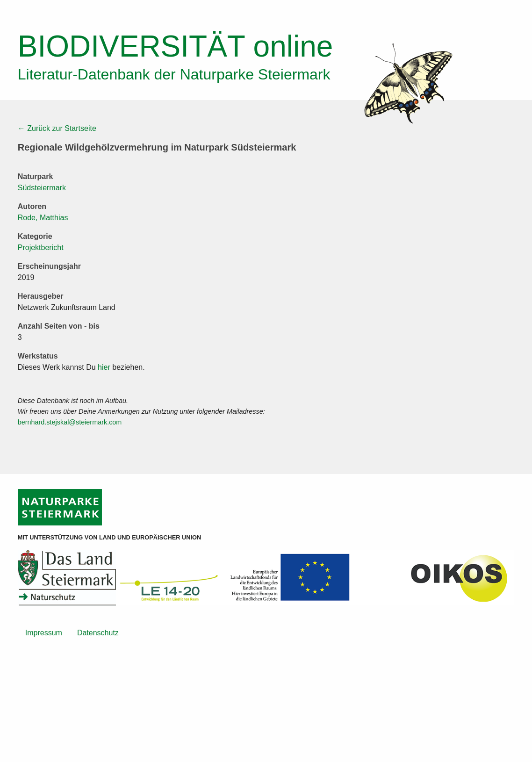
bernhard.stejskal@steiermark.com (70, 422)
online (176, 46)
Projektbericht (41, 248)
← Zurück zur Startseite (57, 128)
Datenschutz (98, 633)
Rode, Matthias (43, 218)
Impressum (44, 633)
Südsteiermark (42, 188)
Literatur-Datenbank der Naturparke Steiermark (174, 74)
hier (104, 367)
